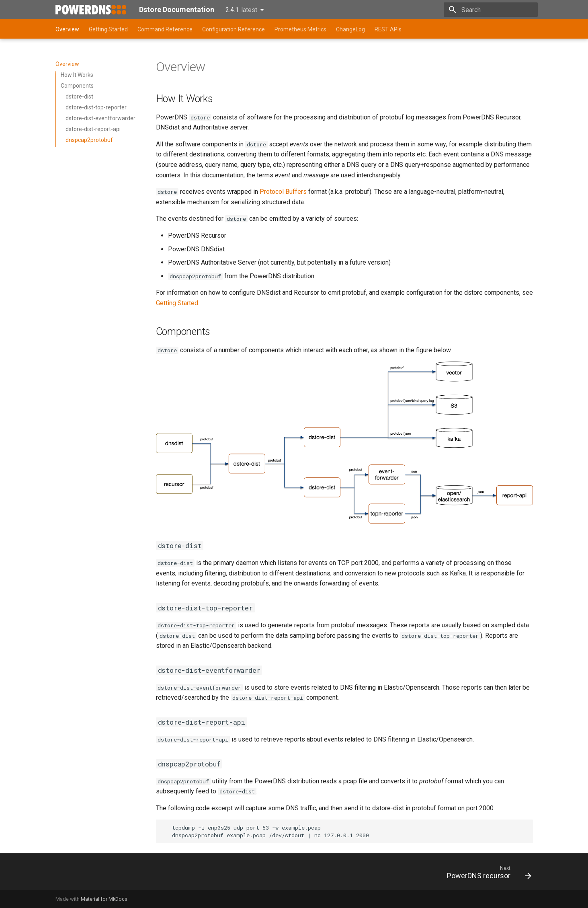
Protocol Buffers (283, 192)
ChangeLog (350, 29)
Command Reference (165, 29)
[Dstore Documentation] (91, 10)
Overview (67, 29)
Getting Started (108, 29)
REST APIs (388, 29)
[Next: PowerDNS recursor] (486, 874)
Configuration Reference (234, 29)
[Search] (491, 10)
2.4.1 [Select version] (241, 10)
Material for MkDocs (104, 899)
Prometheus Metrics (300, 29)
